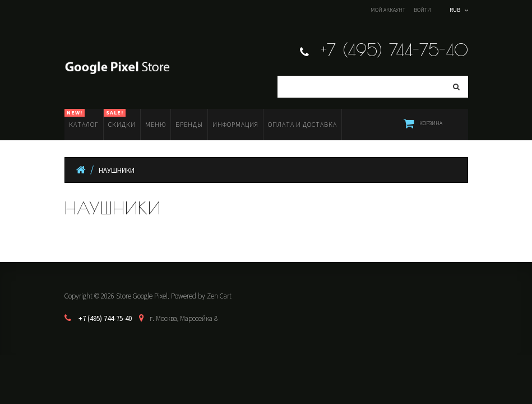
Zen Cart (219, 296)
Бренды (189, 124)
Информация (235, 124)
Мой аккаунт (388, 10)
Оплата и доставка (302, 124)
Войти (422, 10)
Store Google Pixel (142, 296)
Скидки (120, 119)
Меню (156, 124)
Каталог (82, 119)
